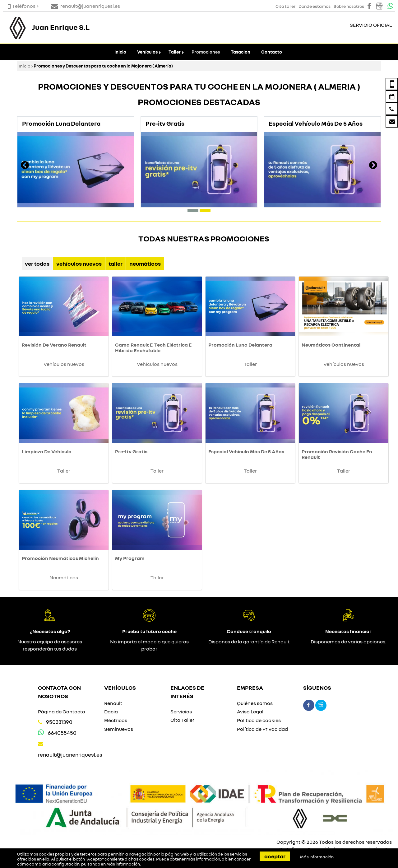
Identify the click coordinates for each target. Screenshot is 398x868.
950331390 (59, 722)
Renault (113, 703)
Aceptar (275, 856)
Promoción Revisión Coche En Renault (337, 454)
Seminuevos (119, 729)
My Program (130, 558)
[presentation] (25, 166)
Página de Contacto (62, 712)
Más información (123, 864)
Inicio (120, 52)
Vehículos (147, 52)
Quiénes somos (255, 703)
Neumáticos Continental (331, 345)
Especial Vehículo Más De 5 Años (246, 451)
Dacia (111, 712)
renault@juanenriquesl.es (70, 755)
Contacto (272, 52)
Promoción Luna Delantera (240, 345)
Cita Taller (182, 720)
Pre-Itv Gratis (131, 451)
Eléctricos (116, 720)
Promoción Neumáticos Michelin (60, 558)
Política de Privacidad (262, 729)
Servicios (181, 712)
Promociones (206, 52)
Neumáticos (145, 264)
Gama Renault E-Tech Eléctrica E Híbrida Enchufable (153, 348)
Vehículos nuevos (79, 264)
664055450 (62, 733)
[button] (193, 211)
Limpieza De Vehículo (47, 451)
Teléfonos (22, 6)
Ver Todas (37, 264)
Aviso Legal (250, 712)
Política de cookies (259, 720)
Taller (175, 52)
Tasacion (241, 52)
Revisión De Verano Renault (54, 345)
